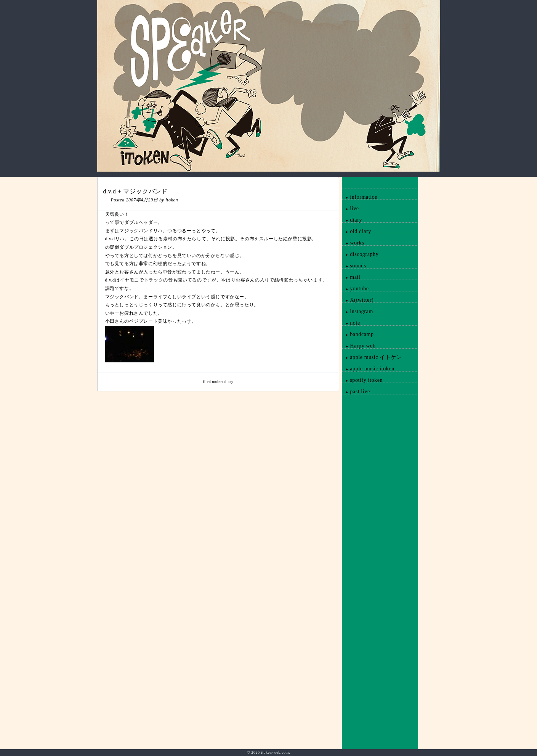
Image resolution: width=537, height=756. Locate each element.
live (350, 208)
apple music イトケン (372, 357)
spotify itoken (362, 380)
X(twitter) (358, 300)
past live (356, 392)
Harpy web (359, 346)
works (353, 243)
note (351, 323)
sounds (354, 266)
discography (360, 254)
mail (351, 277)
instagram (357, 311)
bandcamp (358, 334)
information (360, 197)
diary (229, 382)
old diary (356, 231)
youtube (355, 289)
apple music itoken (368, 369)
